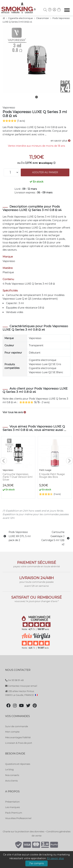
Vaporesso (9, 108)
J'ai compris (36, 863)
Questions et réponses (18, 764)
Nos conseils (12, 775)
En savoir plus (55, 858)
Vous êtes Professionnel (18, 818)
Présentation (12, 802)
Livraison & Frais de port (19, 743)
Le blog (9, 769)
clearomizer (54, 228)
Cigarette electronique (21, 18)
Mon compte (12, 732)
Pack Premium (14, 813)
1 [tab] (36, 97)
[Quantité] (11, 172)
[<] (3, 461)
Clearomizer (43, 18)
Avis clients (11, 781)
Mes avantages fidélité (18, 737)
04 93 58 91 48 (14, 680)
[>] (70, 461)
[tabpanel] (36, 59)
